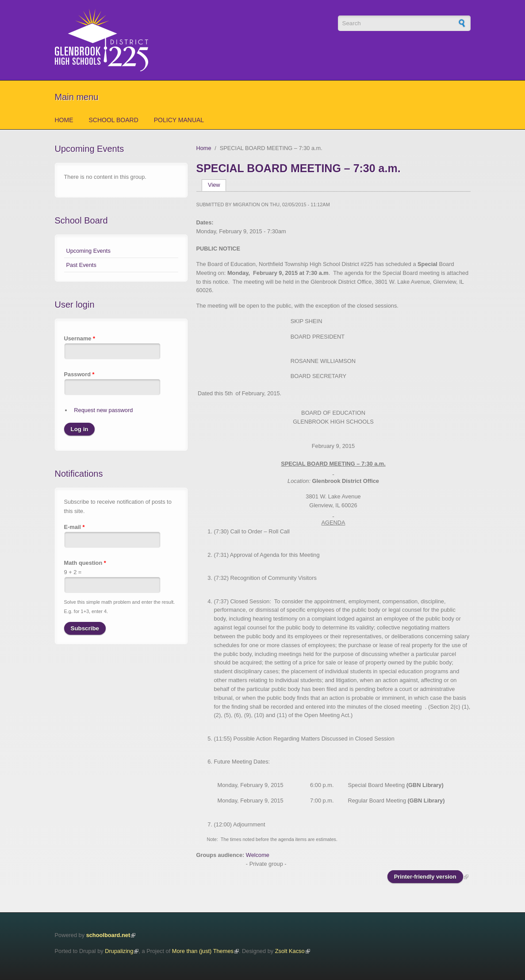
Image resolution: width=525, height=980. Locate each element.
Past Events (81, 265)
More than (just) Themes (203, 951)
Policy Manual (179, 120)
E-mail (75, 527)
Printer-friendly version (425, 877)
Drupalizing (119, 951)
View (217, 185)
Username (80, 338)
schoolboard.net (108, 935)
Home (64, 120)
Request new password (103, 410)
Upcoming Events (88, 251)
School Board (114, 120)
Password (79, 374)
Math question (85, 563)
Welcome (258, 855)
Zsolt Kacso (290, 951)
